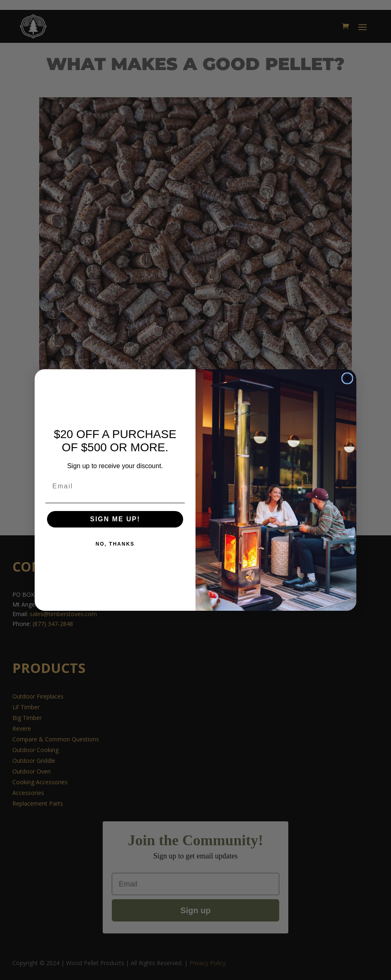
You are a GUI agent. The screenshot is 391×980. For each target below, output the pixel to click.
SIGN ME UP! (115, 519)
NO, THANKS (115, 544)
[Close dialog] (347, 378)
